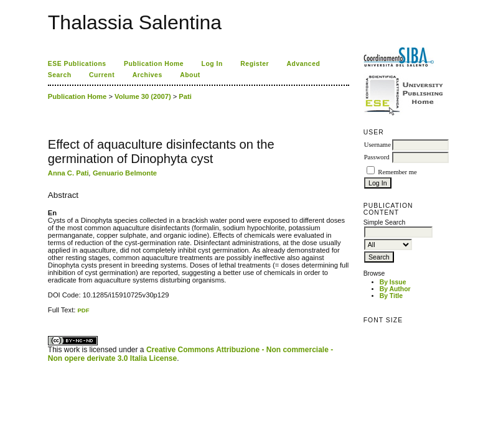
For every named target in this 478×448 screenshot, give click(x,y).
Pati (185, 96)
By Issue (393, 282)
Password (377, 157)
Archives (148, 75)
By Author (395, 289)
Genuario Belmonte (125, 173)
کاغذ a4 (49, 314)
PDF (83, 310)
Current (102, 75)
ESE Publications (77, 64)
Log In (212, 64)
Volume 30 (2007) (143, 96)
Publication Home (154, 64)
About (190, 75)
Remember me (397, 172)
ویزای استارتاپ (51, 314)
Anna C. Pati (68, 173)
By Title (391, 296)
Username (377, 145)
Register (255, 64)
